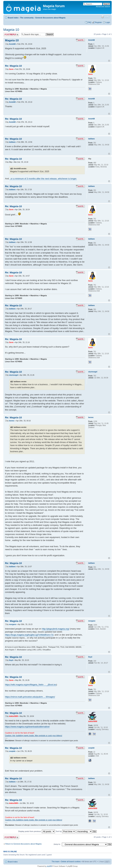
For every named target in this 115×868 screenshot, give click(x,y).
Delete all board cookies (71, 861)
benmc (12, 421)
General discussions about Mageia (50, 18)
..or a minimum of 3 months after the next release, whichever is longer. (43, 179)
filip (10, 162)
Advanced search (103, 6)
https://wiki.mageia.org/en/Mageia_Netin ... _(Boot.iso (31, 685)
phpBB (49, 866)
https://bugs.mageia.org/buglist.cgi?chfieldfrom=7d (29, 635)
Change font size (108, 17)
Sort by (66, 831)
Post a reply (11, 34)
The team (55, 861)
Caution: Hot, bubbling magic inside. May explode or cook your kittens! (34, 735)
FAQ (89, 22)
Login (108, 22)
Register (98, 22)
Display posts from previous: (37, 831)
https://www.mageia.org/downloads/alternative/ (27, 727)
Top (109, 61)
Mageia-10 (11, 30)
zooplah (12, 751)
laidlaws (12, 142)
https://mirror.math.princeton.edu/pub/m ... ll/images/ (30, 697)
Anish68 (12, 44)
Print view (102, 17)
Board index (13, 18)
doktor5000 (13, 716)
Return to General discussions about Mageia (23, 844)
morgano (13, 624)
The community (27, 18)
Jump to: (57, 844)
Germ (11, 69)
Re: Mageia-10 (13, 66)
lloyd (11, 660)
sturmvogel (13, 375)
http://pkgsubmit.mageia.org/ (55, 629)
